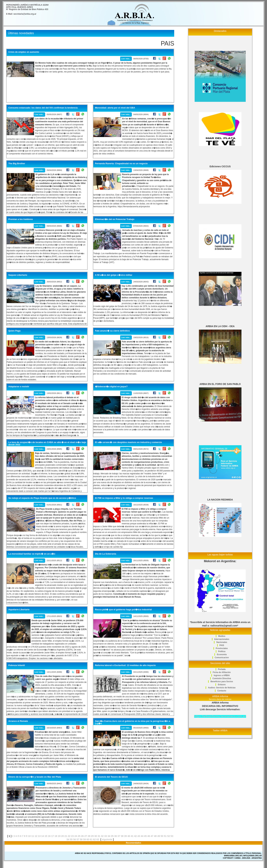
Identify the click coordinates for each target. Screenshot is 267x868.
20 (62, 836)
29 (92, 836)
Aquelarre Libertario (19, 610)
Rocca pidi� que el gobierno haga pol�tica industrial (123, 610)
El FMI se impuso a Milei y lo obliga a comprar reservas (124, 498)
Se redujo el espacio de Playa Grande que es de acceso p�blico (42, 498)
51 (165, 836)
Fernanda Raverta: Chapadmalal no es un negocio (121, 164)
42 (135, 836)
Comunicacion (222, 658)
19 (59, 836)
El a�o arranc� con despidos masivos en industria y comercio (128, 442)
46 (149, 836)
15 (46, 836)
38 (122, 836)
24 (76, 836)
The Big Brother (17, 164)
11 (33, 836)
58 (81, 839)
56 (75, 839)
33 (106, 836)
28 (89, 836)
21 (66, 836)
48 (155, 836)
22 (69, 836)
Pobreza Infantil (17, 665)
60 (88, 839)
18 (56, 836)
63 (98, 839)
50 (162, 836)
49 (159, 836)
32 (102, 836)
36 (116, 836)
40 (129, 836)
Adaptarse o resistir (19, 387)
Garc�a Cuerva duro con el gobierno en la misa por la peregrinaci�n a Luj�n (133, 722)
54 (68, 839)
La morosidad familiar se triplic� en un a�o (32, 554)
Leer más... (126, 59)
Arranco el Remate (18, 721)
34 (109, 836)
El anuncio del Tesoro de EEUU (111, 777)
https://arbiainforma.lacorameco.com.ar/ (220, 716)
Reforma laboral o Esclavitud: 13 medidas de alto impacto (125, 665)
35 (112, 836)
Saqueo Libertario (18, 275)
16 (49, 836)
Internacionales (222, 639)
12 (36, 836)
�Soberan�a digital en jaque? (111, 387)
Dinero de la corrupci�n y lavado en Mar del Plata (35, 777)
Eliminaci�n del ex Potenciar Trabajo (115, 219)
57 (78, 839)
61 (91, 839)
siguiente (107, 839)
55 (71, 839)
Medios (222, 636)
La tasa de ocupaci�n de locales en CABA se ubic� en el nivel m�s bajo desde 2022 (47, 444)
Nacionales (222, 642)
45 (145, 836)
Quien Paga (14, 331)
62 (95, 839)
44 (142, 836)
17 (53, 836)
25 (79, 836)
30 (96, 836)
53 (172, 836)
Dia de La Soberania (106, 554)
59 (84, 839)
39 (125, 836)
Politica (222, 651)
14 (43, 836)
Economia (222, 654)
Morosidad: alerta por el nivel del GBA (115, 108)
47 (152, 836)
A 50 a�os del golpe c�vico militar (114, 275)
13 (39, 836)
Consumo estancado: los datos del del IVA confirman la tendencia (43, 108)
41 (132, 836)
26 (82, 836)
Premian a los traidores (21, 219)
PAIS (222, 645)
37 (119, 836)
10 (29, 836)
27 (86, 836)
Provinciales (222, 648)
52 (169, 836)
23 (73, 836)
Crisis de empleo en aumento (24, 52)
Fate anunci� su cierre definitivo (112, 331)
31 (99, 836)
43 (139, 836)
